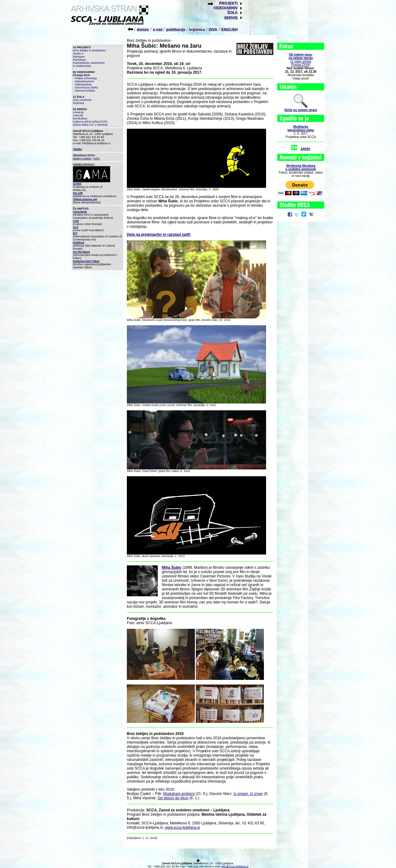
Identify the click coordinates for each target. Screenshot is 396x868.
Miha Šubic (172, 568)
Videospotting (83, 84)
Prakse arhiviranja (86, 78)
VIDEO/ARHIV (226, 8)
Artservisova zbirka (86, 88)
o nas (158, 30)
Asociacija (80, 212)
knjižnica (197, 30)
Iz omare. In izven (248, 794)
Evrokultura (80, 119)
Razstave (79, 57)
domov (143, 30)
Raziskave (80, 60)
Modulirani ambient (179, 794)
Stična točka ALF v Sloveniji (90, 125)
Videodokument (84, 81)
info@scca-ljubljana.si (235, 866)
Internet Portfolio (85, 91)
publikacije (176, 30)
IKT (75, 233)
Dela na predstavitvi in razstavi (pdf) (159, 235)
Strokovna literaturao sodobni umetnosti (301, 167)
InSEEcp (79, 243)
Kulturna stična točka (86, 122)
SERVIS (231, 18)
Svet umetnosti (82, 100)
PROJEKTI (228, 3)
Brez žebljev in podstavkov (90, 50)
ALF (76, 227)
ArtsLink (78, 115)
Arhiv (97, 158)
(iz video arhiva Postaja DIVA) (301, 60)
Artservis (78, 112)
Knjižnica (79, 103)
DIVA (213, 30)
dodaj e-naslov (82, 158)
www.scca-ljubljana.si (182, 827)
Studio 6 (78, 54)
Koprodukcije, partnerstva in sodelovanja (89, 64)
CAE (76, 221)
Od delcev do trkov (173, 798)
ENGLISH (229, 30)
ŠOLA (232, 13)
